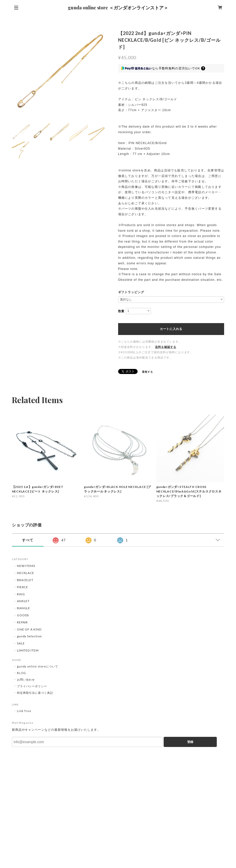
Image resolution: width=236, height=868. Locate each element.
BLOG (22, 673)
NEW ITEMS (26, 566)
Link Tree (24, 711)
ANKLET (23, 601)
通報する (147, 372)
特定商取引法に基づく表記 (35, 693)
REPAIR (23, 622)
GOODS (23, 615)
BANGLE (24, 608)
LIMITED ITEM (28, 650)
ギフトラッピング (131, 292)
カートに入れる (171, 329)
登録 (190, 742)
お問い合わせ (26, 679)
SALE (21, 643)
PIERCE (23, 587)
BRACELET (25, 580)
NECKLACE (26, 573)
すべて (28, 540)
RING (21, 594)
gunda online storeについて (38, 666)
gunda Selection (29, 636)
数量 (121, 311)
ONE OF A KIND (29, 629)
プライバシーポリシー (32, 686)
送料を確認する (166, 347)
